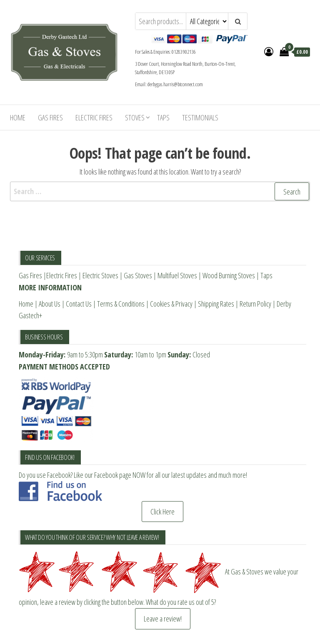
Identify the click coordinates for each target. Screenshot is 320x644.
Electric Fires (94, 117)
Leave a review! (163, 619)
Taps (163, 117)
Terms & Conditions (121, 304)
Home (18, 117)
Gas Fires (50, 117)
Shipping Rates (216, 304)
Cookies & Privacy (171, 304)
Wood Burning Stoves (229, 275)
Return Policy (255, 304)
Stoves (135, 117)
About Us (50, 304)
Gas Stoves (138, 275)
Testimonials (200, 117)
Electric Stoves (100, 275)
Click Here (162, 512)
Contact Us (79, 304)
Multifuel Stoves (177, 275)
